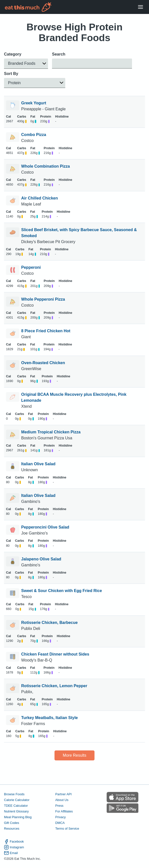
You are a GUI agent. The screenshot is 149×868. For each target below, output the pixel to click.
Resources (12, 829)
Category (13, 54)
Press (59, 806)
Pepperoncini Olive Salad (45, 527)
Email (11, 853)
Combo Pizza (34, 135)
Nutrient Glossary (16, 811)
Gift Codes (11, 823)
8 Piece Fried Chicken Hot (46, 331)
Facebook (14, 841)
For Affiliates (64, 811)
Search (59, 54)
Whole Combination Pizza (46, 166)
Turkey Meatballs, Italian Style (49, 718)
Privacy (60, 817)
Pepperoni (31, 267)
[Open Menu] (140, 7)
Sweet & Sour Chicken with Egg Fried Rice (62, 591)
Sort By (11, 74)
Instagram (14, 847)
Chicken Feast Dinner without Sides (55, 654)
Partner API (63, 794)
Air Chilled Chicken (40, 198)
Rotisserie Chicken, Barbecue (49, 623)
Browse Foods (14, 794)
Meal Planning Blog (18, 817)
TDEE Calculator (16, 806)
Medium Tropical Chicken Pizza (51, 432)
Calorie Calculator (17, 800)
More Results (74, 755)
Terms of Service (67, 829)
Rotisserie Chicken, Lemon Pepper (54, 686)
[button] (26, 64)
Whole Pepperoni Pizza (43, 299)
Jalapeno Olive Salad (41, 559)
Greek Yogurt (34, 103)
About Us (62, 800)
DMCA (60, 823)
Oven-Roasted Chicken (43, 363)
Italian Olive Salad (38, 464)
